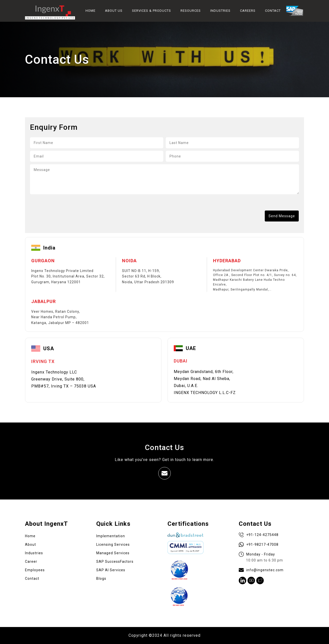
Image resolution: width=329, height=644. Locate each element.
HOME (90, 11)
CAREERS (248, 11)
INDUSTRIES (220, 11)
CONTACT (273, 11)
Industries (34, 553)
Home (30, 536)
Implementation (111, 536)
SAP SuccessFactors (115, 561)
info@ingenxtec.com (261, 570)
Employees (35, 570)
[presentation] (68, 212)
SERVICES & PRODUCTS (151, 11)
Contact (32, 578)
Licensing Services (113, 544)
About (30, 544)
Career (31, 561)
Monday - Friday (261, 557)
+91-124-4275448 (259, 535)
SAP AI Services (111, 570)
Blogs (101, 578)
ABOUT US (114, 11)
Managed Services (113, 553)
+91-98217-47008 (259, 545)
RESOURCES (191, 11)
